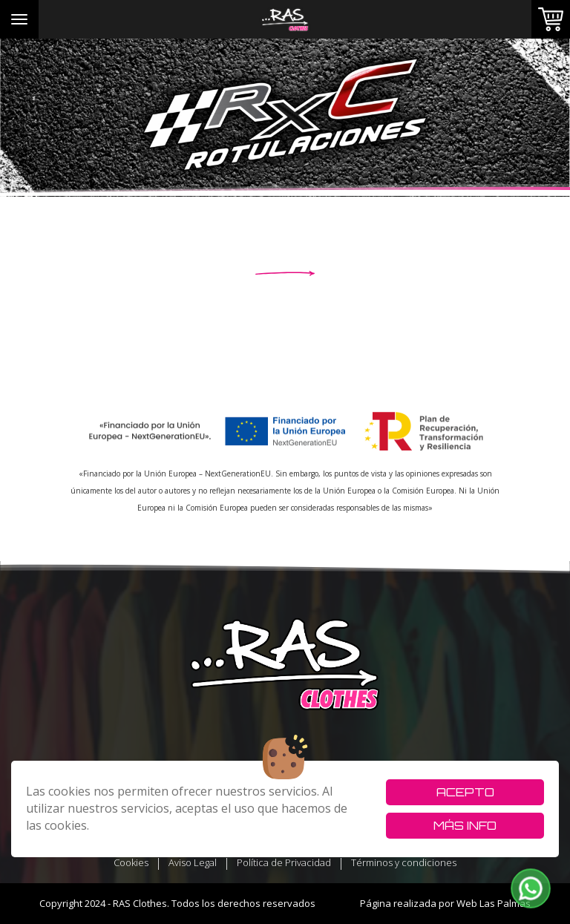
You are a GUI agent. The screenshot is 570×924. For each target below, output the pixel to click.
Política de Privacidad (284, 862)
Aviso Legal (193, 862)
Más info (465, 825)
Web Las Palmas (494, 903)
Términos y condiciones (404, 862)
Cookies (131, 862)
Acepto (465, 792)
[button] (531, 888)
